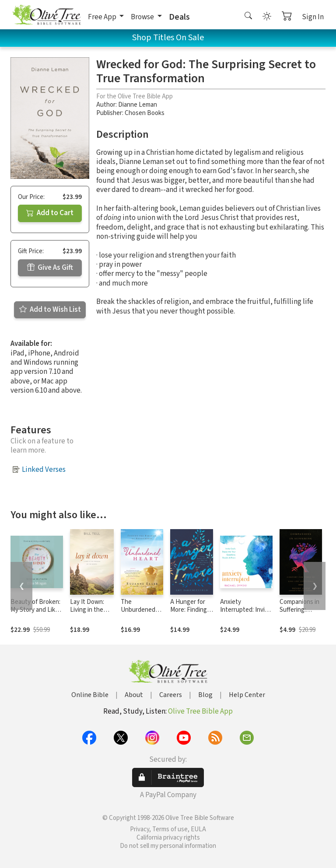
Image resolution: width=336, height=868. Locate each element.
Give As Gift (50, 268)
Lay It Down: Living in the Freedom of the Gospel (91, 614)
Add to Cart (50, 213)
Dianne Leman (138, 105)
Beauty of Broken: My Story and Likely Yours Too (37, 610)
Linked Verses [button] (44, 470)
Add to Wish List (50, 310)
